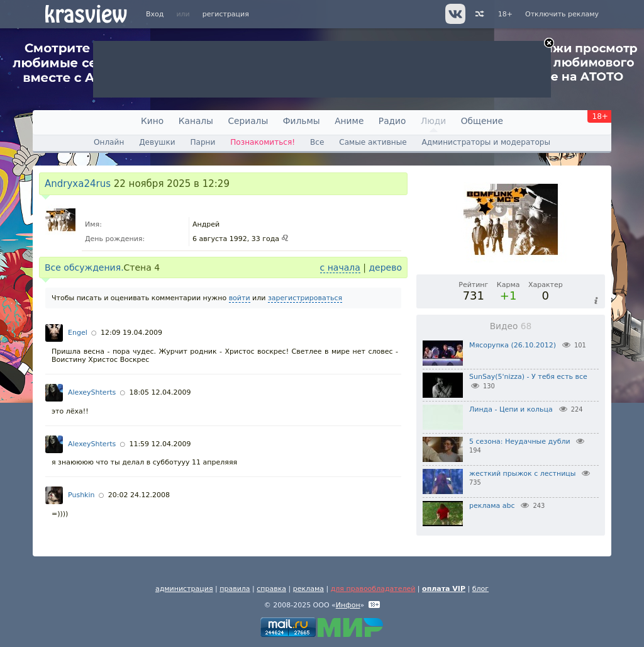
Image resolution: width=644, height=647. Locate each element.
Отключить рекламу (562, 14)
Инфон (348, 605)
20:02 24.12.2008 (139, 495)
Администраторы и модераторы (486, 142)
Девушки (157, 142)
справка (271, 589)
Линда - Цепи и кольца (511, 409)
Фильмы (302, 121)
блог (480, 589)
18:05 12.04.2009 (160, 392)
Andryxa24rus (78, 184)
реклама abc (492, 506)
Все (317, 142)
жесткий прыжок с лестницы (523, 474)
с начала (340, 267)
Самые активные (373, 142)
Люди (433, 121)
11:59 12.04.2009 (160, 444)
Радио (392, 121)
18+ (505, 14)
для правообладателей (373, 589)
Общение (482, 121)
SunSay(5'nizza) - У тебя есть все (528, 377)
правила (235, 589)
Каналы (196, 121)
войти (240, 298)
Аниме (349, 121)
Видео (511, 326)
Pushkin (81, 495)
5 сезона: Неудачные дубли (520, 442)
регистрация (226, 14)
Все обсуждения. (84, 267)
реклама (308, 589)
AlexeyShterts (92, 392)
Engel (78, 333)
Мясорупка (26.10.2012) (513, 345)
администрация (184, 589)
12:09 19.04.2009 (131, 333)
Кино (152, 121)
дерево (385, 267)
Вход (155, 14)
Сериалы (248, 121)
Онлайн (109, 142)
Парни (203, 142)
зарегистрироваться (305, 298)
